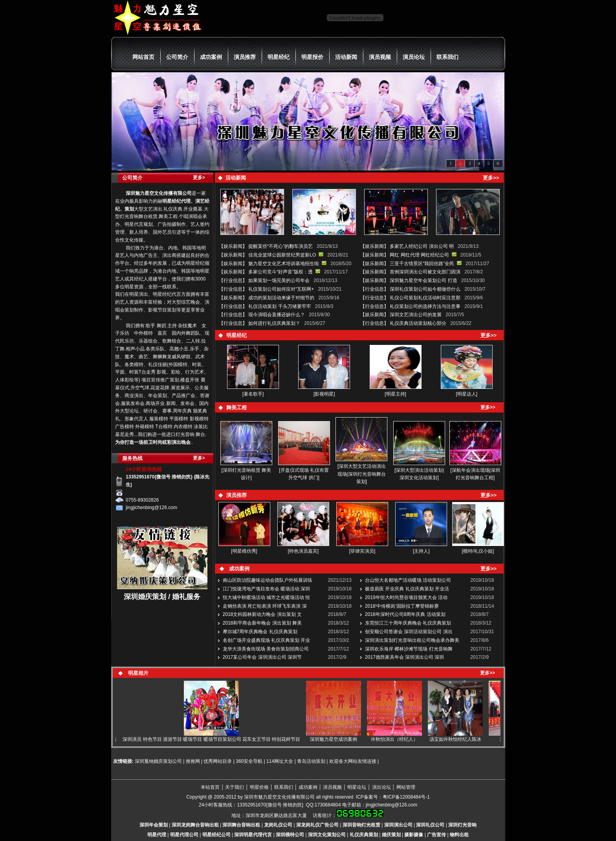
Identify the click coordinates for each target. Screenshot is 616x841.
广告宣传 (436, 835)
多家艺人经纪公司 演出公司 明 (422, 246)
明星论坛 (357, 787)
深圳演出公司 (398, 825)
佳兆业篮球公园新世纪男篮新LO (282, 255)
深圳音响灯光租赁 (361, 825)
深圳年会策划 (154, 825)
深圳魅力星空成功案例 (339, 739)
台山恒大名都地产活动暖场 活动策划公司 (408, 580)
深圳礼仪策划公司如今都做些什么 (425, 289)
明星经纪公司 (216, 835)
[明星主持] (395, 394)
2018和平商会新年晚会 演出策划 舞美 (262, 623)
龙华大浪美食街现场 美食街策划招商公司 (266, 649)
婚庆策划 (391, 835)
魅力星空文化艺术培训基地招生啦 (284, 264)
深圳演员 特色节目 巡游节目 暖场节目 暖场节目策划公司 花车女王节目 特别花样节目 (217, 739)
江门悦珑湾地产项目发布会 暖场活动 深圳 (267, 589)
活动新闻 (346, 57)
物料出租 (459, 835)
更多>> (488, 407)
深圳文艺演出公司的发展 (416, 315)
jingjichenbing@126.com (391, 805)
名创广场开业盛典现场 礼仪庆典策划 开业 (267, 640)
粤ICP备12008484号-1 (406, 797)
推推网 (193, 761)
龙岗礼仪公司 (278, 825)
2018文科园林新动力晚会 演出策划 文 (262, 614)
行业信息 (233, 280)
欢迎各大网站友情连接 (353, 761)
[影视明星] (324, 394)
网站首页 (143, 57)
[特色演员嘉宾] (303, 551)
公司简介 (177, 57)
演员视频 (380, 57)
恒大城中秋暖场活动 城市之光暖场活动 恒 (267, 597)
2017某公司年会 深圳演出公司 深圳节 (262, 657)
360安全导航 (249, 761)
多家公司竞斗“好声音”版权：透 (280, 272)
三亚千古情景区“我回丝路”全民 (422, 264)
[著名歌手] (253, 394)
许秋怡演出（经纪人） (400, 739)
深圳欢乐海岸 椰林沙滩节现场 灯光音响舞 (409, 649)
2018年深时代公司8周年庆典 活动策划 (405, 614)
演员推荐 (245, 57)
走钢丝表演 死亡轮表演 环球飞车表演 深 (265, 606)
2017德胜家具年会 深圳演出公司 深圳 (404, 657)
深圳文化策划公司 (327, 835)
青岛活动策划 (311, 761)
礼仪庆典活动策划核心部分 (418, 323)
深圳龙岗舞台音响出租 (195, 825)
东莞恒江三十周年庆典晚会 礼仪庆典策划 (408, 623)
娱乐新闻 (233, 246)
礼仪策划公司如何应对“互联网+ (281, 289)
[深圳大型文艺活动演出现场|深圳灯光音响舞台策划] (362, 474)
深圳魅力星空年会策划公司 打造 (423, 280)
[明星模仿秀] (244, 551)
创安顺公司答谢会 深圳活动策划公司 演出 (409, 632)
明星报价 (312, 57)
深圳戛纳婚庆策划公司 (158, 761)
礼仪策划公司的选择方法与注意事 (425, 306)
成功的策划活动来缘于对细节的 (281, 298)
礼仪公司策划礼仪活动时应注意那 (425, 298)
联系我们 (447, 57)
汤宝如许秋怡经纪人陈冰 (461, 739)
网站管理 (406, 787)
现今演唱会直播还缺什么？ (277, 315)
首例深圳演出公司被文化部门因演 (425, 272)
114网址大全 (280, 761)
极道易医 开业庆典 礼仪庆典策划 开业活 (407, 589)
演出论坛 (381, 787)
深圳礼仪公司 (430, 825)
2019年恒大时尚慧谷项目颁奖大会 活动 (406, 597)
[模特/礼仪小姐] (478, 551)
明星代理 (157, 835)
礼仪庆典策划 (364, 835)
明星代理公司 (184, 835)
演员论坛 (414, 57)
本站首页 (210, 787)
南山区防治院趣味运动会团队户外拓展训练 (268, 580)
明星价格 (259, 787)
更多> (199, 178)
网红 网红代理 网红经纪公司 (420, 255)
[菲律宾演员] (362, 551)
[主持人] (421, 551)
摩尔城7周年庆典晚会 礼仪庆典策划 (260, 632)
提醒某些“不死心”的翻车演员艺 (280, 246)
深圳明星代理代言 (253, 835)
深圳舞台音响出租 (241, 825)
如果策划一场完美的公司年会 (279, 280)
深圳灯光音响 (462, 825)
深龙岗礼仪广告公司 (317, 825)
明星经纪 (279, 57)
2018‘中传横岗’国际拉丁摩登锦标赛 (402, 606)
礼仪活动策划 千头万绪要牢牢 (280, 306)
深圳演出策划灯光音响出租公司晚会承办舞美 (412, 640)
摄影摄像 (414, 835)
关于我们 (235, 787)
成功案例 (211, 57)
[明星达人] (467, 394)
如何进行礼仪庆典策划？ (274, 323)
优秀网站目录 (218, 761)
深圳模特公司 (290, 835)
